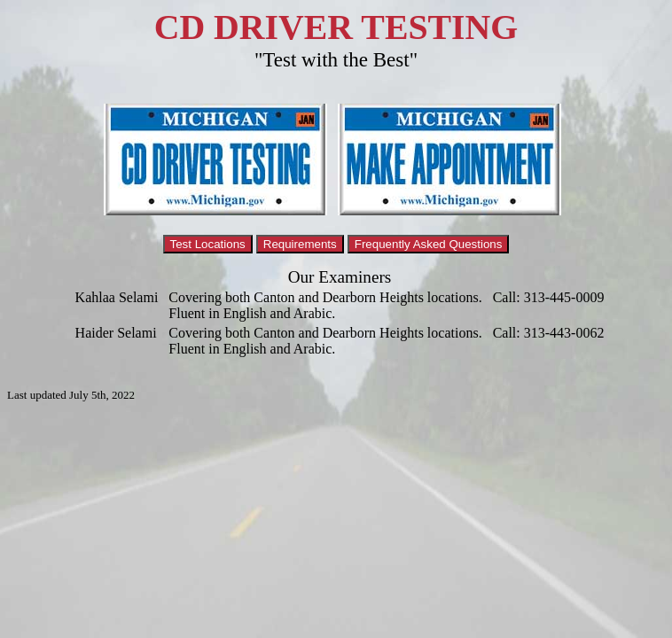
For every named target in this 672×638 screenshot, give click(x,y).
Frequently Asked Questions (429, 244)
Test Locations (208, 244)
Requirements (300, 244)
